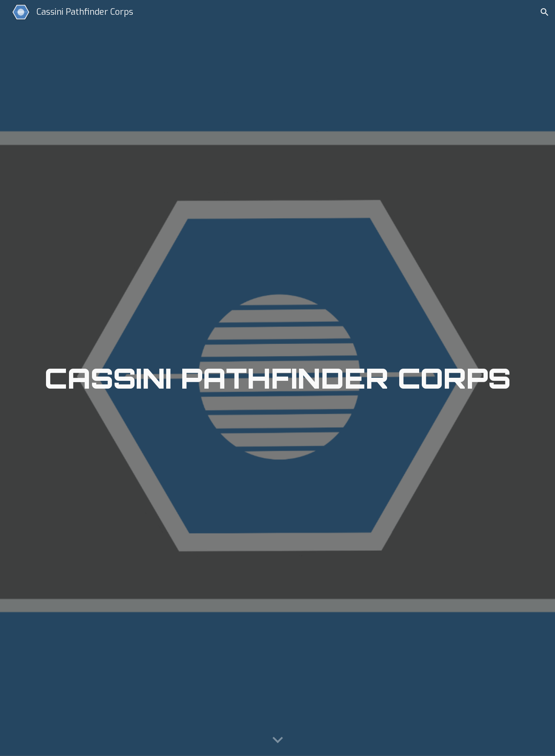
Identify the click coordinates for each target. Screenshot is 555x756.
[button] (545, 12)
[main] (277, 378)
